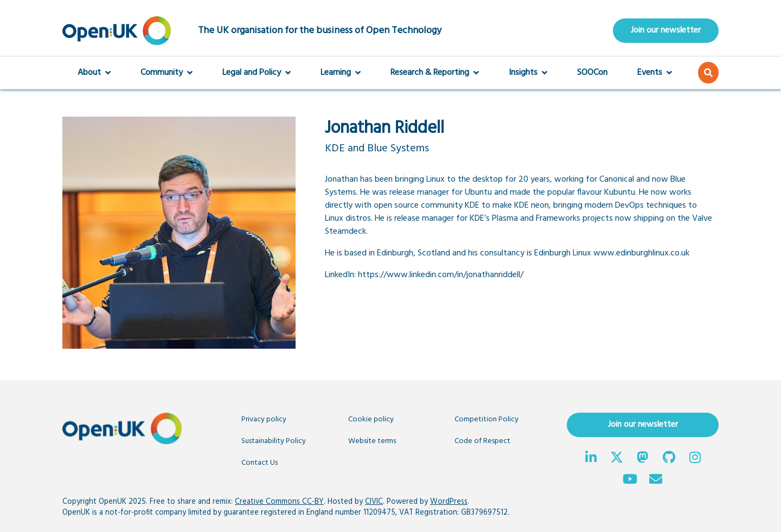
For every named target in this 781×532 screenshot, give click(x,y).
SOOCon (592, 73)
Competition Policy (486, 419)
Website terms (372, 441)
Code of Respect (482, 441)
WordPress (449, 502)
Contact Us (260, 463)
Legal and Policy (257, 73)
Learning (341, 73)
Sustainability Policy (274, 441)
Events (655, 73)
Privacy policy (264, 419)
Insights (528, 73)
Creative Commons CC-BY (279, 502)
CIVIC (374, 502)
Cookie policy (371, 419)
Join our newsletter (666, 30)
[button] (708, 73)
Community (167, 73)
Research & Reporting (435, 73)
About (94, 73)
